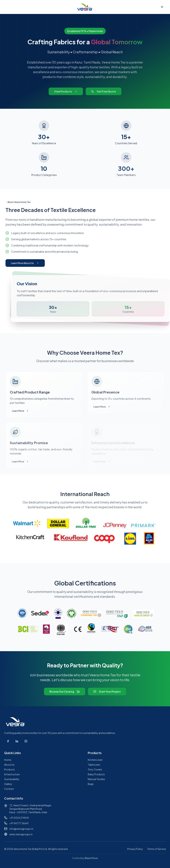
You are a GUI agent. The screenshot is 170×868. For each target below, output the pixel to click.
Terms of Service (156, 849)
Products (9, 769)
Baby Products (96, 774)
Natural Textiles (96, 779)
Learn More (20, 411)
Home (8, 760)
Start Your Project (107, 692)
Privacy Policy (135, 849)
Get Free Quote (104, 94)
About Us (9, 765)
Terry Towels (95, 769)
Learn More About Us (23, 263)
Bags (91, 784)
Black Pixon (91, 858)
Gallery (8, 784)
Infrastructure (12, 774)
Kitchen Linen (95, 760)
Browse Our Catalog (65, 692)
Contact (9, 789)
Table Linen (94, 765)
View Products (66, 94)
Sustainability (12, 779)
